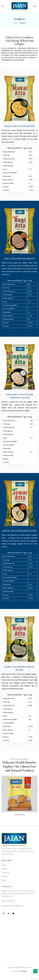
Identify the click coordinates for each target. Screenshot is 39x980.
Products (5, 876)
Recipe (4, 880)
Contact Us (6, 872)
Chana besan (19, 815)
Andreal (24, 971)
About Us (5, 869)
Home (15, 23)
